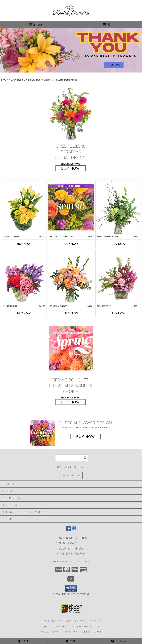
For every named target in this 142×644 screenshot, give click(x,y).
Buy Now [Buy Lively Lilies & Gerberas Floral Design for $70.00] (71, 168)
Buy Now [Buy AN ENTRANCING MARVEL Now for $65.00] (118, 244)
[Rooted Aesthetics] (71, 16)
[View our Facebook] (68, 530)
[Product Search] (72, 458)
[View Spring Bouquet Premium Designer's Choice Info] (71, 348)
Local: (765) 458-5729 (71, 554)
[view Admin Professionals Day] (71, 72)
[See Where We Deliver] (71, 475)
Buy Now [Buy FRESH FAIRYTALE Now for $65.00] (24, 313)
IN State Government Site (84, 626)
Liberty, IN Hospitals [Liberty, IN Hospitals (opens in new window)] (88, 621)
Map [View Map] (71, 641)
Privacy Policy (49, 632)
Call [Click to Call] (24, 641)
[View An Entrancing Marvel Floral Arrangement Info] (118, 207)
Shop (35, 24)
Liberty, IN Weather (54, 626)
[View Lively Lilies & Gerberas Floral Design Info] (71, 114)
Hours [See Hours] (118, 641)
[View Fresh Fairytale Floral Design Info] (24, 277)
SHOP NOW (114, 65)
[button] (71, 588)
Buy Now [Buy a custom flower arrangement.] (86, 436)
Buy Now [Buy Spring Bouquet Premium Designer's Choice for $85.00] (71, 402)
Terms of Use (94, 632)
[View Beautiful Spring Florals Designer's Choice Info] (71, 207)
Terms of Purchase (72, 632)
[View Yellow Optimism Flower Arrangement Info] (24, 207)
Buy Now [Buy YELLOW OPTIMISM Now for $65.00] (24, 244)
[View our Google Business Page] (74, 530)
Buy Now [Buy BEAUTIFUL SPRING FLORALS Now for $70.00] (71, 244)
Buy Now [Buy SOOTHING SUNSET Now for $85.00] (71, 313)
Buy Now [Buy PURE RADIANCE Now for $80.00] (118, 313)
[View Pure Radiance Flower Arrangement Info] (118, 277)
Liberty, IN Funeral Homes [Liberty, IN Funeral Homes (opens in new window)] (57, 621)
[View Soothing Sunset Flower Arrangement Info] (71, 277)
